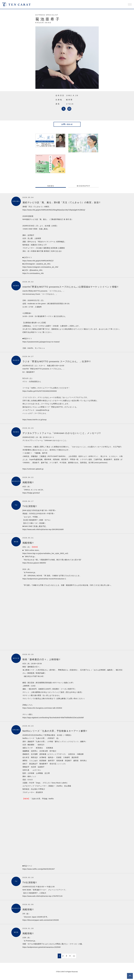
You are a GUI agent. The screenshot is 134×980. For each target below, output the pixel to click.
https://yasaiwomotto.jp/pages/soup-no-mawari (41, 342)
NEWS (51, 186)
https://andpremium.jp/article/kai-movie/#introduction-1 (44, 579)
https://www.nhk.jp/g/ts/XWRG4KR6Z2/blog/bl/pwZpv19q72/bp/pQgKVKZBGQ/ (54, 210)
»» (74, 956)
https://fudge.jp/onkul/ (31, 493)
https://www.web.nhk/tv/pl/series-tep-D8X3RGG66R (43, 529)
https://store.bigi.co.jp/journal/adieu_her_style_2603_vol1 (45, 553)
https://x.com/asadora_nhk (33, 273)
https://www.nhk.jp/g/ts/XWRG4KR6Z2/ (38, 261)
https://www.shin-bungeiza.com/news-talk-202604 (42, 708)
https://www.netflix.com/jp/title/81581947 (39, 869)
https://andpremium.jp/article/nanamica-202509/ (42, 947)
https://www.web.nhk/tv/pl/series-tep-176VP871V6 (42, 896)
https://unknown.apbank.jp (33, 469)
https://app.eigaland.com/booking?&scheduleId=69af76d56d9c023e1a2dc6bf (53, 718)
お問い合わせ (67, 124)
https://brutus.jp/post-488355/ (34, 563)
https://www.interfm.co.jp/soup (35, 420)
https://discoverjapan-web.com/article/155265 (41, 920)
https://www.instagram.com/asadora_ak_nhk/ (40, 267)
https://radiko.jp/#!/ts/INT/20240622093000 (40, 391)
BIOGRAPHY (84, 186)
